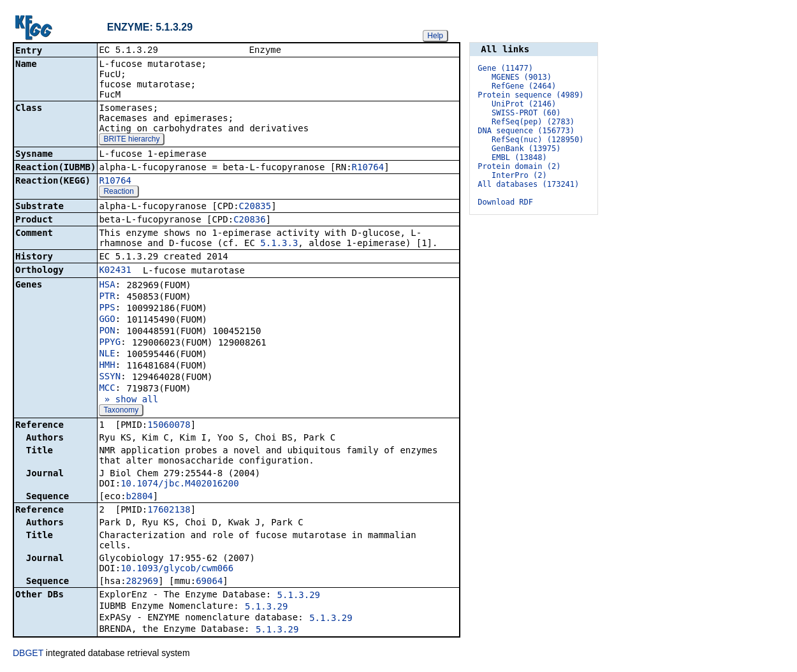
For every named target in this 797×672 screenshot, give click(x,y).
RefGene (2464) (524, 86)
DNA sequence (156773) (526, 131)
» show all (128, 400)
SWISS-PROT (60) (526, 113)
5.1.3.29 (299, 596)
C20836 (250, 221)
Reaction (118, 193)
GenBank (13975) (526, 149)
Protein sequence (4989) (530, 95)
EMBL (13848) (519, 157)
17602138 (169, 511)
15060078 (169, 426)
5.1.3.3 (279, 244)
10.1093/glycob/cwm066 (177, 569)
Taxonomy (121, 411)
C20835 (255, 207)
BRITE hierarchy (131, 140)
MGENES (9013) (522, 77)
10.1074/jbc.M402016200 (179, 485)
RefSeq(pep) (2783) (533, 122)
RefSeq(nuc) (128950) (538, 140)
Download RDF (505, 202)
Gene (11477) (505, 68)
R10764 (368, 168)
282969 (143, 582)
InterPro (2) (519, 175)
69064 (209, 582)
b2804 (140, 497)
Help (435, 36)
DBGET (28, 654)
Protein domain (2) (519, 166)
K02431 (115, 271)
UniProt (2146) (524, 104)
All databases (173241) (528, 184)
